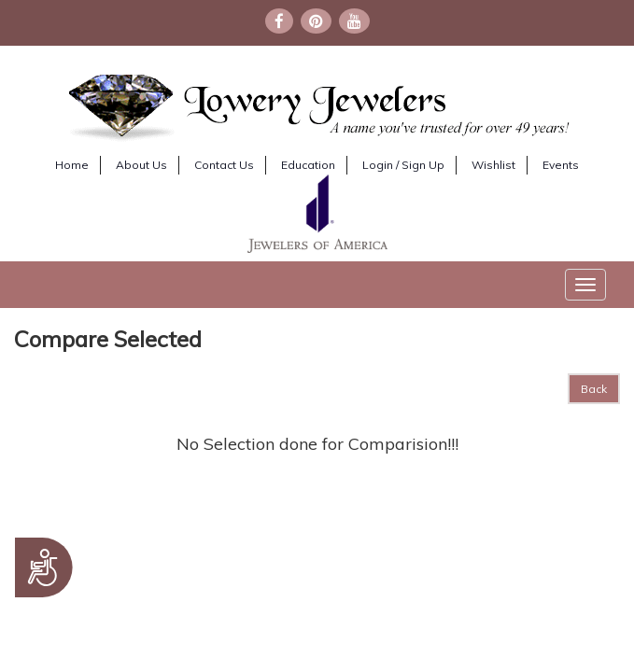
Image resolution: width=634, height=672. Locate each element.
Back (594, 389)
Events (561, 165)
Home (72, 165)
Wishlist (493, 165)
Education (308, 165)
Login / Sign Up (403, 165)
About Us (141, 165)
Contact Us (224, 165)
